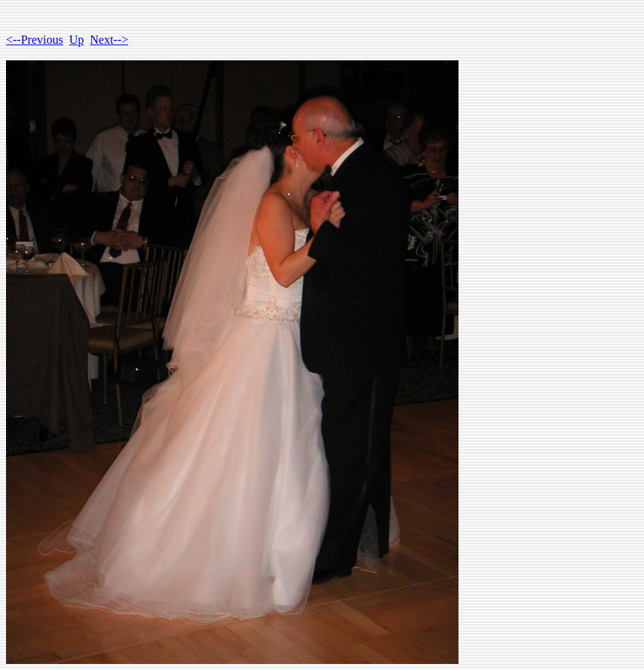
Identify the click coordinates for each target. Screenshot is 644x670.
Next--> (109, 40)
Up (77, 40)
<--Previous (35, 40)
